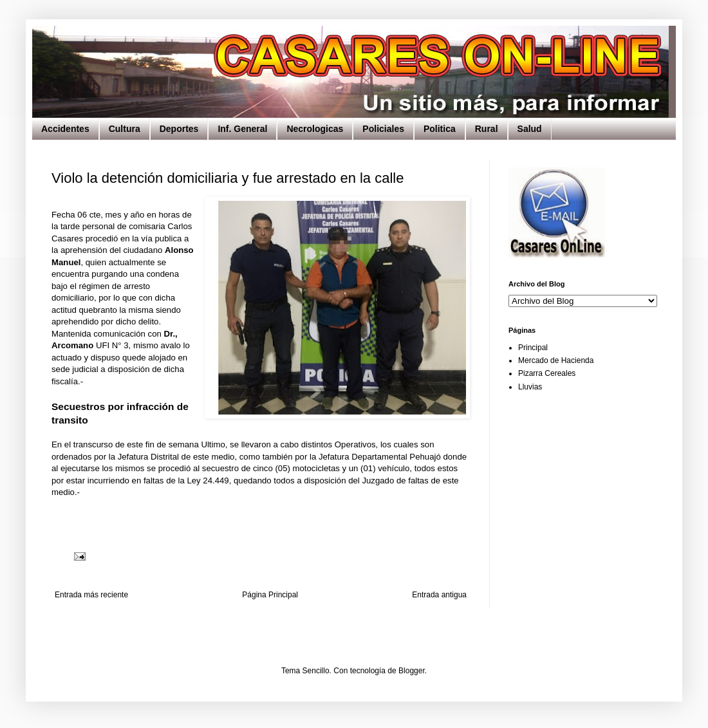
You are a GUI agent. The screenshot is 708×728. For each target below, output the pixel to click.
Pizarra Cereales (547, 373)
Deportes (179, 129)
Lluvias (530, 387)
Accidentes (65, 129)
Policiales (383, 129)
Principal (533, 348)
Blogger (412, 671)
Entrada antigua (439, 595)
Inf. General (242, 129)
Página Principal (270, 595)
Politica (440, 129)
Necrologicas (315, 129)
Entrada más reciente (91, 595)
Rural (487, 129)
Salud (530, 129)
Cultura (125, 129)
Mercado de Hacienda (556, 360)
